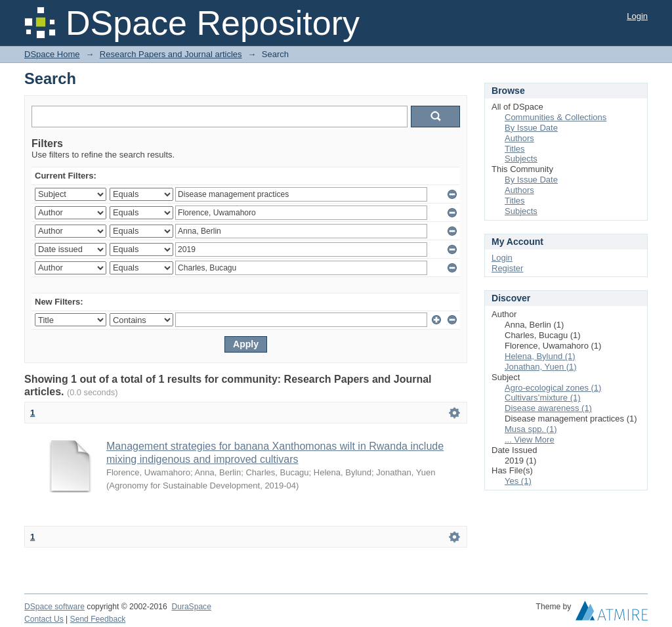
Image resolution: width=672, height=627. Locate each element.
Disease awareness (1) (548, 408)
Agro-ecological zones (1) (553, 388)
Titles (515, 149)
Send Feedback (98, 619)
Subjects (521, 159)
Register (507, 268)
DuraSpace (191, 607)
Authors (519, 138)
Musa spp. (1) (531, 429)
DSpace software (54, 607)
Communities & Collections (556, 117)
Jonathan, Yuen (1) (541, 367)
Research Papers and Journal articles (171, 54)
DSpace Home (52, 54)
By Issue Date (531, 128)
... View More (530, 440)
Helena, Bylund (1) (540, 356)
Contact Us (44, 619)
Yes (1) (518, 481)
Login (637, 16)
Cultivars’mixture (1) (543, 398)
